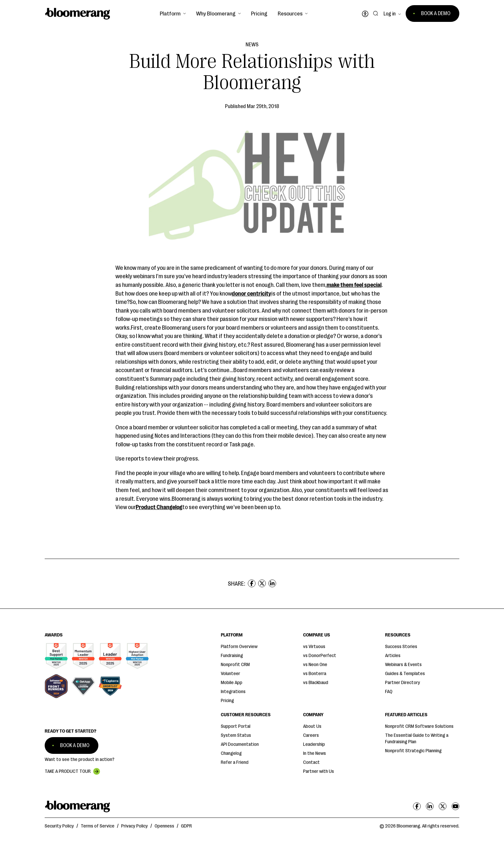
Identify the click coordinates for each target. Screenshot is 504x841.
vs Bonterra (315, 674)
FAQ (389, 692)
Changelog (231, 753)
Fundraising (232, 656)
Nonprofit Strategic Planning (413, 751)
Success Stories (401, 647)
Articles (393, 656)
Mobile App (232, 683)
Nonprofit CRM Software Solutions (419, 726)
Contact (311, 762)
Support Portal (236, 726)
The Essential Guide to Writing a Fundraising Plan (417, 739)
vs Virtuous (314, 647)
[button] (173, 14)
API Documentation (240, 744)
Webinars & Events (403, 665)
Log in (390, 14)
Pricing (259, 14)
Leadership (314, 744)
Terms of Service (98, 826)
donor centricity (252, 294)
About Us (312, 726)
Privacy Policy (135, 826)
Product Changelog (159, 507)
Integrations (233, 692)
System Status (236, 735)
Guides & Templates (405, 674)
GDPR (186, 826)
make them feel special (354, 285)
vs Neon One (315, 665)
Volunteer (230, 674)
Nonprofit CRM (235, 665)
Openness (164, 826)
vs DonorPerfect (320, 656)
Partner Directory (403, 683)
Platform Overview (239, 647)
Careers (311, 735)
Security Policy (59, 826)
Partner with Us (319, 771)
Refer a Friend (235, 762)
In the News (315, 753)
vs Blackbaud (316, 683)
